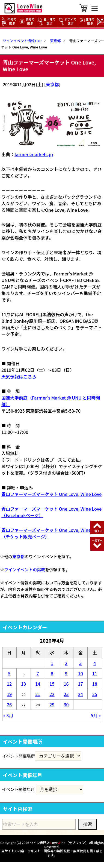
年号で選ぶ (9, 21)
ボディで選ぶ (68, 21)
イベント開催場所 (19, 756)
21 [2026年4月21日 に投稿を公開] (38, 694)
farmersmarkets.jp (34, 154)
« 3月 (8, 715)
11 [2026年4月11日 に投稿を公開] (95, 673)
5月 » (96, 715)
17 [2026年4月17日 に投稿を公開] (81, 684)
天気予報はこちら (19, 376)
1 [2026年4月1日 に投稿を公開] (52, 663)
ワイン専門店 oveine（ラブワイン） (59, 843)
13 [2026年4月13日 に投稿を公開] (23, 684)
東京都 (52, 84)
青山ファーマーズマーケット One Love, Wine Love (51, 494)
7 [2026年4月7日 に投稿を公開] (38, 673)
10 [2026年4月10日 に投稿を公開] (81, 673)
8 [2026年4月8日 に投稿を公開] (52, 673)
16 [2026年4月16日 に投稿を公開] (66, 684)
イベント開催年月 (19, 789)
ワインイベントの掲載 (25, 570)
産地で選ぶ (87, 21)
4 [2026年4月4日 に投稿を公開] (95, 663)
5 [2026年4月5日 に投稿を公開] (9, 673)
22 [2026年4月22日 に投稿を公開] (52, 694)
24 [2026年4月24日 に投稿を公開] (81, 694)
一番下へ (97, 540)
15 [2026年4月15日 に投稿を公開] (52, 684)
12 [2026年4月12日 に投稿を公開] (9, 684)
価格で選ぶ (27, 21)
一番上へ (97, 531)
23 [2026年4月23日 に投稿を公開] (66, 694)
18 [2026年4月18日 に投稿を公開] (95, 684)
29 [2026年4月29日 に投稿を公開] (52, 704)
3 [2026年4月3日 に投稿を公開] (80, 663)
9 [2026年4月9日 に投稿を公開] (66, 673)
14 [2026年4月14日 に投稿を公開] (38, 684)
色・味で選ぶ (46, 21)
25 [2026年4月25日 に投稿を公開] (95, 694)
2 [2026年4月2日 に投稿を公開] (66, 663)
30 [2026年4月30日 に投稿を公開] (66, 704)
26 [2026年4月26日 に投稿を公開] (9, 704)
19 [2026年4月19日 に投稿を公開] (9, 694)
